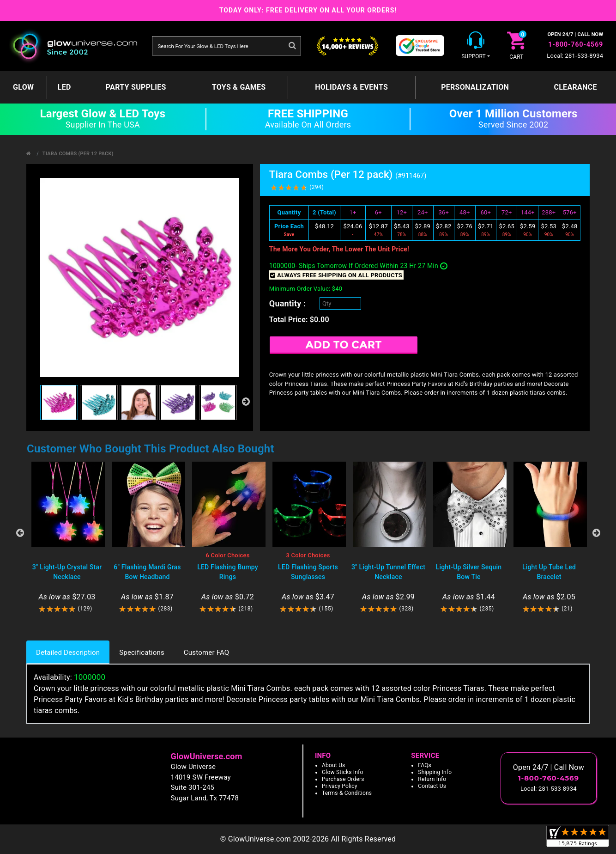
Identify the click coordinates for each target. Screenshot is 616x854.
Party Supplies (136, 87)
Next (596, 533)
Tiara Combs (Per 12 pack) (78, 154)
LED (64, 87)
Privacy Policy (340, 786)
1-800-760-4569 (576, 44)
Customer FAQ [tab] (206, 653)
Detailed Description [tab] (68, 653)
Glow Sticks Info (343, 772)
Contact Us (432, 786)
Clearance (575, 87)
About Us (334, 765)
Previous (20, 533)
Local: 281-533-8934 (575, 56)
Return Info (432, 779)
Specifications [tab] (142, 653)
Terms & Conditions (347, 793)
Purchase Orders (343, 779)
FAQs (425, 765)
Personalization (475, 87)
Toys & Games (239, 87)
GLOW (23, 87)
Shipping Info (435, 772)
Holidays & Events (351, 87)
